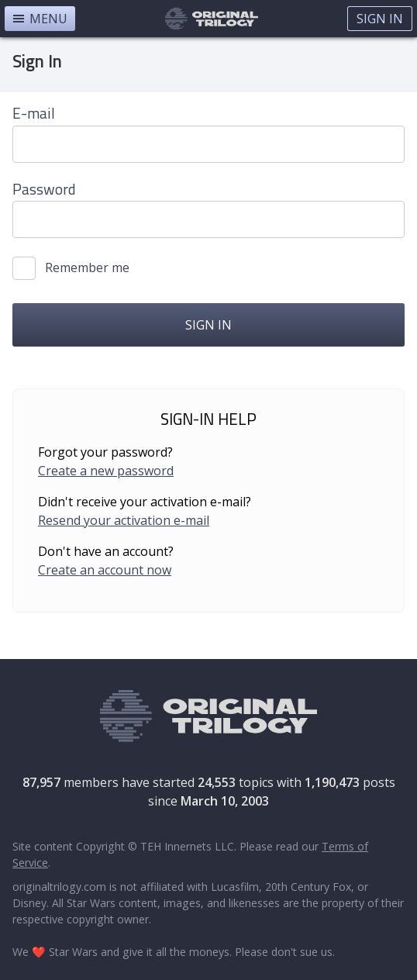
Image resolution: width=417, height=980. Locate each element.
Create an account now (105, 570)
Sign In (380, 19)
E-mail (34, 113)
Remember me (87, 268)
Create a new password (106, 471)
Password (44, 189)
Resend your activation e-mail (124, 520)
